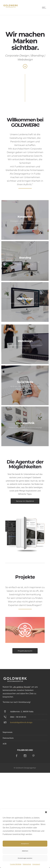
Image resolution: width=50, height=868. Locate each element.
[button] (46, 812)
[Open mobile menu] (45, 8)
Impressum (36, 864)
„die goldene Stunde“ (22, 687)
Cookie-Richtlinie (16, 864)
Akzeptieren (25, 844)
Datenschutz (27, 864)
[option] (25, 630)
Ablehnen (25, 851)
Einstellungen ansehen (25, 858)
